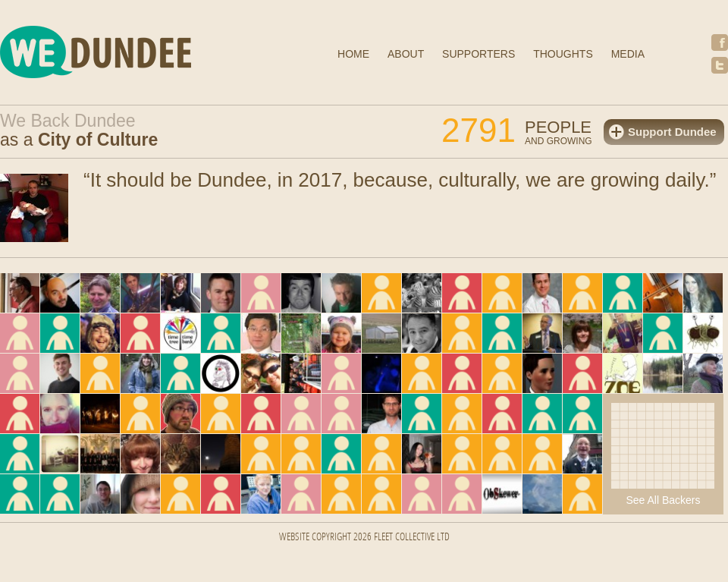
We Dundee (133, 54)
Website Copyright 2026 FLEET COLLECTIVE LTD (364, 538)
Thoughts (563, 54)
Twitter (720, 65)
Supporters (479, 54)
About (406, 54)
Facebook (720, 42)
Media (628, 54)
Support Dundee (672, 132)
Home (353, 54)
